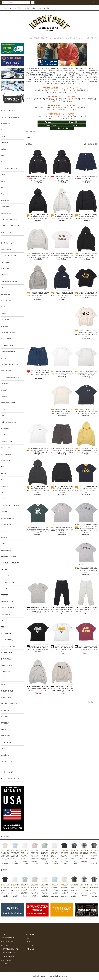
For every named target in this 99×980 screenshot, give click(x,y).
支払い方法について (8, 938)
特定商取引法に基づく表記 (10, 949)
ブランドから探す (14, 8)
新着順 (95, 144)
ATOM (7, 964)
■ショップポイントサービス (10, 778)
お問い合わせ (30, 949)
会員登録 (29, 938)
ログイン (29, 941)
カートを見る (30, 945)
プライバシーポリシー (8, 953)
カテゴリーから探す (28, 8)
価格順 (90, 144)
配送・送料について (8, 941)
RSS (3, 964)
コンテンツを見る (43, 8)
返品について (5, 945)
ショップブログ (6, 960)
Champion (33, 132)
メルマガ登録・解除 (8, 956)
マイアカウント (31, 934)
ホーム (4, 8)
